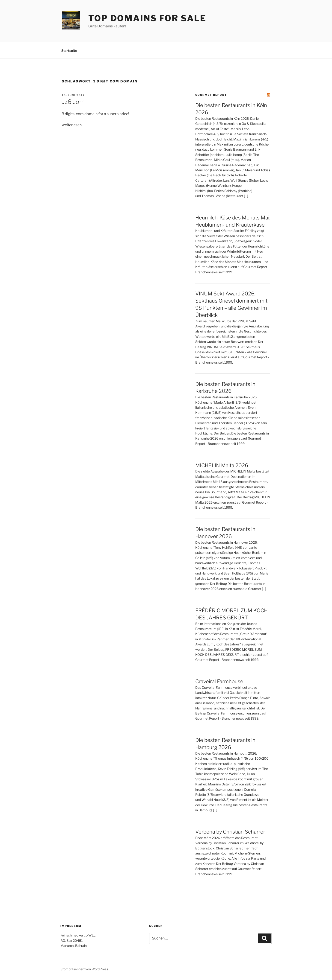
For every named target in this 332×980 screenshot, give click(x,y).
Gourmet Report (211, 95)
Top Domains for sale (147, 18)
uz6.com (73, 102)
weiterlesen (72, 125)
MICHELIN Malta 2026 (222, 465)
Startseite (69, 51)
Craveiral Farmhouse (219, 681)
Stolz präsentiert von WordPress (84, 969)
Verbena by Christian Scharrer (230, 832)
